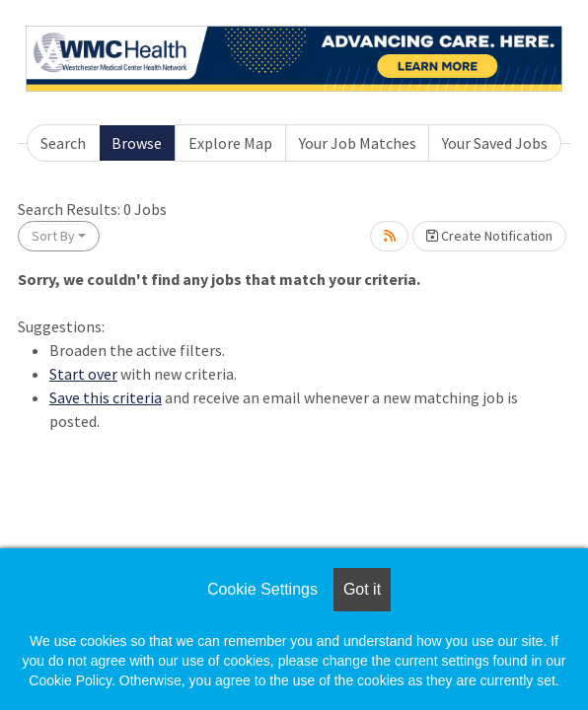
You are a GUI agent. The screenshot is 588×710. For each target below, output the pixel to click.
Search (63, 143)
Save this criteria (106, 397)
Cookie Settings (262, 589)
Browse (137, 143)
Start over (83, 374)
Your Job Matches (358, 143)
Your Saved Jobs (495, 143)
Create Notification (489, 236)
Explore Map (230, 143)
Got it (362, 589)
